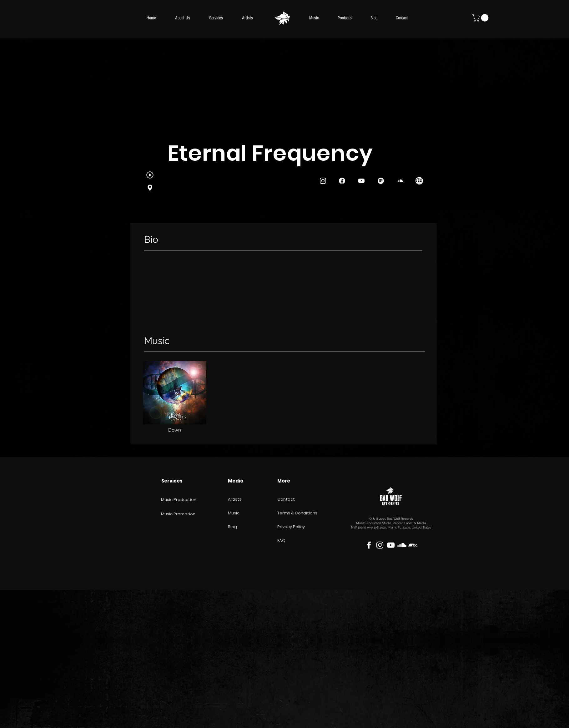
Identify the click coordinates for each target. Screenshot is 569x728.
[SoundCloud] (400, 181)
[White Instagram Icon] (380, 545)
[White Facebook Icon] (369, 545)
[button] (481, 18)
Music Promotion (178, 514)
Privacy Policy (291, 527)
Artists (235, 499)
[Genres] (150, 175)
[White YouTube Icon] (391, 545)
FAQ (281, 541)
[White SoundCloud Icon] (402, 545)
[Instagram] (150, 188)
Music (234, 513)
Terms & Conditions (297, 513)
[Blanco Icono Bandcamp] (413, 545)
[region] (175, 400)
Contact (286, 499)
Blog (232, 527)
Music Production (179, 500)
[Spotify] (381, 181)
